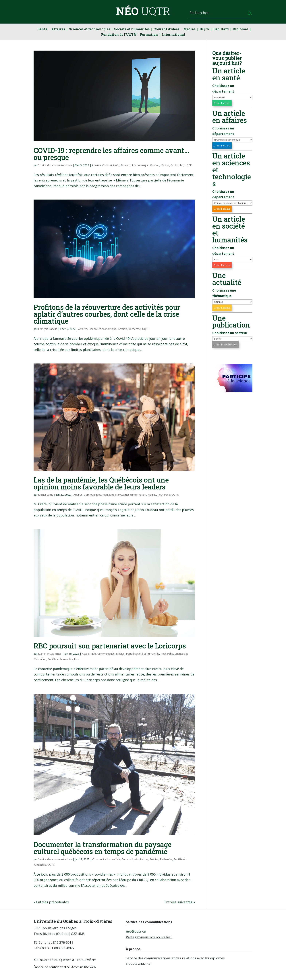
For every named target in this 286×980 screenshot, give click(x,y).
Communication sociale (106, 859)
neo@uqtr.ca (136, 931)
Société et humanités (132, 29)
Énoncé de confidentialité (52, 967)
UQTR (204, 29)
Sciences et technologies (90, 29)
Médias (189, 29)
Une (77, 659)
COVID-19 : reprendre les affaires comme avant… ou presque (111, 154)
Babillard (221, 29)
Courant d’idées (166, 29)
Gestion (155, 165)
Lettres (144, 859)
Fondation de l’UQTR (118, 35)
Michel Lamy (46, 495)
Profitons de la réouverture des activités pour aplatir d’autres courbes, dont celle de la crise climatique (107, 314)
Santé (42, 29)
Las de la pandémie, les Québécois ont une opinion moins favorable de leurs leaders (101, 483)
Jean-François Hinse (50, 654)
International (174, 35)
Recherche (177, 165)
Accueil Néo (89, 654)
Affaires (58, 29)
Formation (149, 35)
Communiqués (111, 165)
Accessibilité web (84, 967)
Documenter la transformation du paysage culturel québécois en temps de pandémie (103, 848)
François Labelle (48, 329)
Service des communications (55, 165)
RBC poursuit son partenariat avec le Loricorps (110, 646)
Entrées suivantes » (180, 902)
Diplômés (241, 29)
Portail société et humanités (143, 654)
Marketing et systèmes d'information (124, 495)
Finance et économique (135, 165)
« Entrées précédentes (51, 902)
